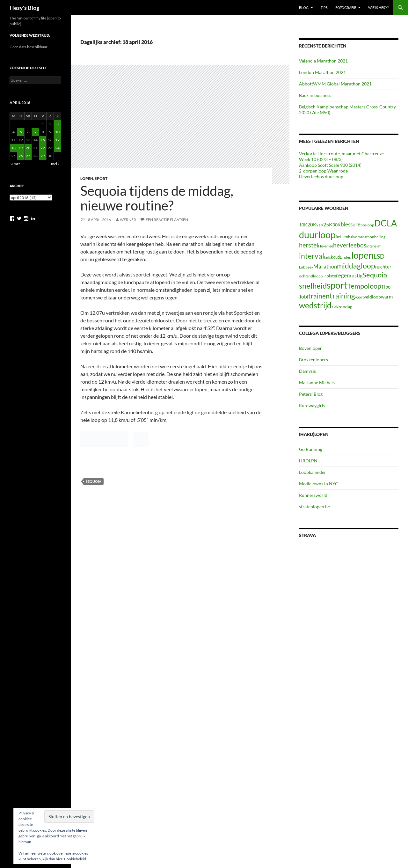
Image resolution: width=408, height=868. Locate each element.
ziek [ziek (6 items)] (335, 307)
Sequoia (94, 481)
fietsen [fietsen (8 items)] (342, 237)
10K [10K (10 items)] (303, 225)
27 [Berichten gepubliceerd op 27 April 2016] (28, 156)
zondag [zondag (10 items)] (345, 307)
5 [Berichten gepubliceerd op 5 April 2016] (21, 132)
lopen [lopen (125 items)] (362, 255)
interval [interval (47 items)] (312, 256)
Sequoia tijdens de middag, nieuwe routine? (157, 198)
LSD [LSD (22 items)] (379, 256)
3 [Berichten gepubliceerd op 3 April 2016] (58, 124)
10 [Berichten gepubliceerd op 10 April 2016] (57, 132)
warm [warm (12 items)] (387, 297)
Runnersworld (313, 495)
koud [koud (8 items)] (335, 257)
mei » (55, 164)
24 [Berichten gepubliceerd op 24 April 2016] (57, 148)
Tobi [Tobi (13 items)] (304, 297)
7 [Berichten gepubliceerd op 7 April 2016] (36, 132)
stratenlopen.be (314, 507)
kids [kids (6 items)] (328, 257)
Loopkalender (313, 472)
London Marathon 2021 (322, 72)
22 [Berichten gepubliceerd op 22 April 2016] (43, 148)
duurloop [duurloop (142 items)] (317, 235)
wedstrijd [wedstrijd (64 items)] (315, 305)
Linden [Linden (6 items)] (346, 257)
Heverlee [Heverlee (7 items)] (326, 246)
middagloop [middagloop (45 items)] (356, 266)
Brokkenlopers (313, 360)
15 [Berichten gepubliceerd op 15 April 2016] (43, 140)
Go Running (311, 449)
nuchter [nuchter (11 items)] (383, 267)
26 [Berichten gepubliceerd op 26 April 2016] (21, 156)
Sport (101, 178)
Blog (304, 7)
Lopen (87, 178)
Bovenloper (310, 348)
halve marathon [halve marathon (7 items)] (361, 237)
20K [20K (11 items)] (312, 224)
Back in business (315, 95)
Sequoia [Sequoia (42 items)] (375, 275)
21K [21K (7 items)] (320, 225)
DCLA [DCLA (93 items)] (386, 223)
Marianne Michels (317, 383)
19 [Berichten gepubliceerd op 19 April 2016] (21, 148)
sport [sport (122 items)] (337, 285)
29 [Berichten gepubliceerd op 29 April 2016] (43, 156)
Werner (128, 220)
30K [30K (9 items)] (337, 225)
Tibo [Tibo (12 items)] (386, 287)
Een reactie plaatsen (167, 220)
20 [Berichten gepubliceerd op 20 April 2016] (28, 148)
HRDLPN (308, 461)
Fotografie (346, 7)
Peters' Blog (311, 394)
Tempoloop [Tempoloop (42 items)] (364, 286)
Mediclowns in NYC (319, 484)
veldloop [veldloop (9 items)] (372, 297)
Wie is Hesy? (378, 7)
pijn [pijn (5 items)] (324, 276)
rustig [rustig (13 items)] (356, 276)
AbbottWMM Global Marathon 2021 (335, 84)
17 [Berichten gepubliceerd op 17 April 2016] (57, 140)
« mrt (15, 164)
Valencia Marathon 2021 (323, 61)
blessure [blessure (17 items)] (351, 224)
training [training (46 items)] (342, 296)
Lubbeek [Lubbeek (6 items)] (306, 267)
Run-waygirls (312, 405)
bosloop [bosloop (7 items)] (367, 225)
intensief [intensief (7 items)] (373, 246)
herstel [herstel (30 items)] (309, 245)
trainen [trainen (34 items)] (319, 296)
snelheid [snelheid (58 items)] (313, 286)
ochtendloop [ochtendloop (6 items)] (310, 276)
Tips (324, 7)
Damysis (307, 371)
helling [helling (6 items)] (380, 237)
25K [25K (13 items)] (328, 224)
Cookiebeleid (75, 859)
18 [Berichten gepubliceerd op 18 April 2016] (13, 148)
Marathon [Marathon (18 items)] (325, 266)
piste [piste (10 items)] (331, 276)
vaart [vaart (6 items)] (359, 297)
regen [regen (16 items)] (343, 275)
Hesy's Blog (24, 8)
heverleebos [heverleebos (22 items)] (350, 245)
